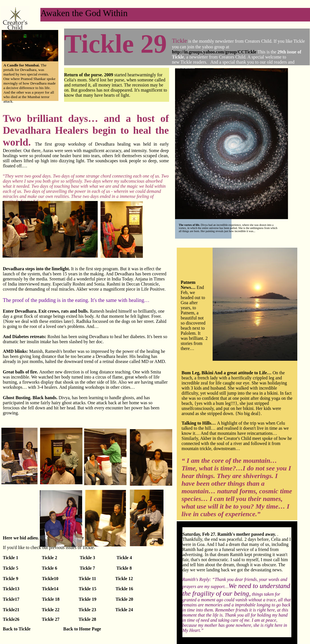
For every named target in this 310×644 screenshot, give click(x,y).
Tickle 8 (124, 568)
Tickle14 (50, 589)
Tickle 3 (87, 558)
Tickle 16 (124, 589)
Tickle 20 (124, 599)
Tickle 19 (88, 599)
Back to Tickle (17, 629)
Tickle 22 (51, 610)
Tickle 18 (51, 599)
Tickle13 (12, 589)
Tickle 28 (87, 619)
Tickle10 (50, 579)
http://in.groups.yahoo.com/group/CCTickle (214, 52)
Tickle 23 (87, 610)
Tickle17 (11, 599)
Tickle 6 (49, 568)
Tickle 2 (49, 558)
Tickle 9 (11, 579)
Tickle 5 (10, 568)
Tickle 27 (50, 619)
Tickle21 (12, 610)
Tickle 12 (124, 579)
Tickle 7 (87, 568)
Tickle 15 (88, 589)
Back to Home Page (82, 629)
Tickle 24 (124, 610)
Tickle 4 (124, 558)
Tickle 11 (88, 579)
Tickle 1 (22, 558)
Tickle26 (11, 619)
